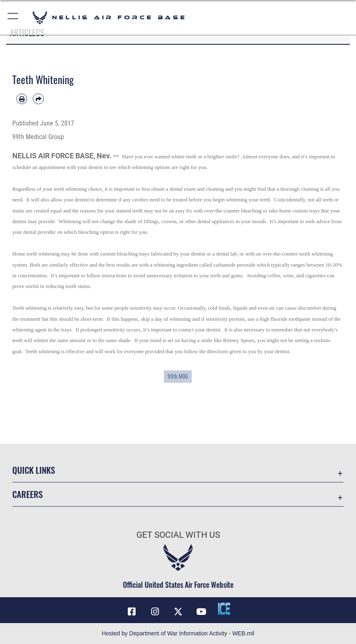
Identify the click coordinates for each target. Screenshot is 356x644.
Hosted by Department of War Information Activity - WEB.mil (178, 633)
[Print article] (22, 99)
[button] (13, 17)
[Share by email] (38, 99)
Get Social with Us (178, 535)
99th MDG (178, 376)
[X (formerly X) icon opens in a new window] (178, 612)
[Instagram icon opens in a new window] (155, 612)
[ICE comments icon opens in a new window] (224, 609)
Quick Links (34, 470)
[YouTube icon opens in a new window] (201, 612)
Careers (27, 494)
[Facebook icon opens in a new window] (132, 612)
